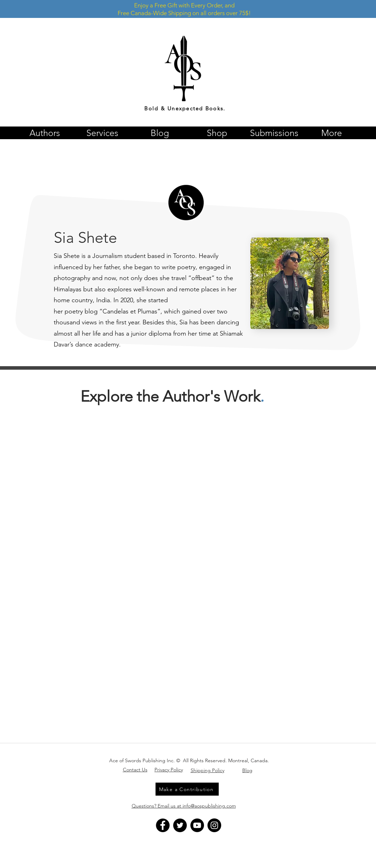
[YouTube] (197, 825)
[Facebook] (163, 825)
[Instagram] (214, 825)
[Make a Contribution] (187, 789)
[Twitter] (180, 825)
